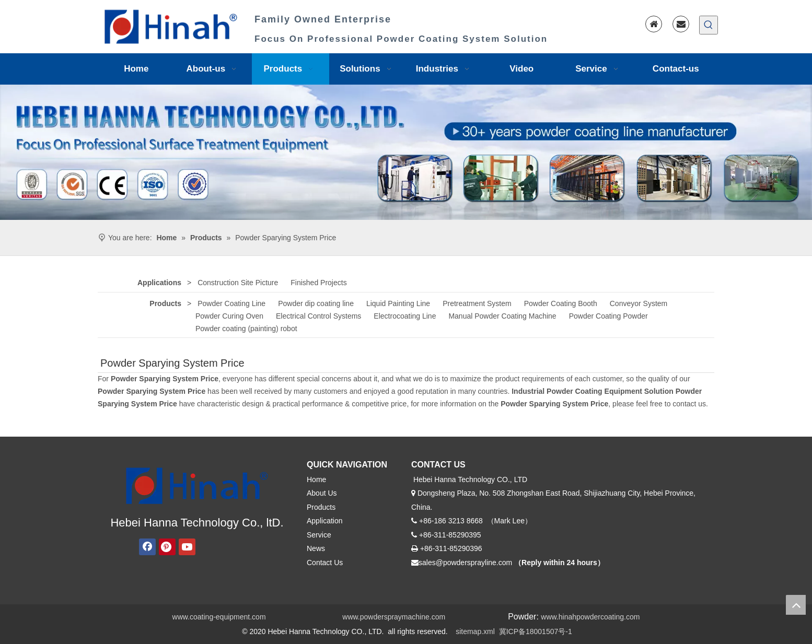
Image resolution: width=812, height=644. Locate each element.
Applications (159, 283)
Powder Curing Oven (229, 316)
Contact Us (325, 563)
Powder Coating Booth (561, 303)
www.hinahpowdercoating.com (590, 617)
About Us (322, 493)
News (316, 548)
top (796, 605)
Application (325, 521)
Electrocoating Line (405, 316)
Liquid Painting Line (398, 303)
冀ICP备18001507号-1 (536, 631)
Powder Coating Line (231, 303)
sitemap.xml (475, 631)
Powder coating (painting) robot (246, 329)
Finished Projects (318, 283)
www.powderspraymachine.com (394, 617)
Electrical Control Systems (318, 316)
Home (316, 479)
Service (319, 535)
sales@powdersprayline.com (465, 563)
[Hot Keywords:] (709, 25)
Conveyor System (639, 303)
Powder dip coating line (316, 303)
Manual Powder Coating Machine (502, 316)
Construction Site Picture (238, 283)
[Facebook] (147, 547)
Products (165, 303)
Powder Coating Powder (608, 316)
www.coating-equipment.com (219, 617)
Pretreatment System (477, 303)
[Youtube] (187, 547)
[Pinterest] (167, 547)
